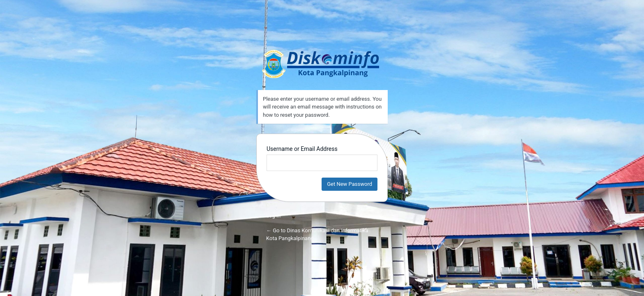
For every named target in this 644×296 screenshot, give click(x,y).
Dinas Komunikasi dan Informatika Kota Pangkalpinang (322, 64)
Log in (273, 216)
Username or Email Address (302, 149)
